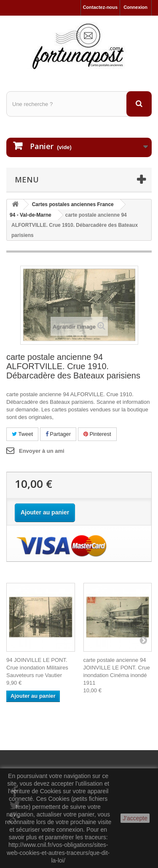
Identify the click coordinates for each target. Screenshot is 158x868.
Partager (58, 434)
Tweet (22, 434)
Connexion (135, 7)
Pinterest (97, 434)
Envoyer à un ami (42, 451)
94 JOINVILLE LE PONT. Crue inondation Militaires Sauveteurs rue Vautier (37, 668)
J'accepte (135, 818)
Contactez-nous (100, 7)
